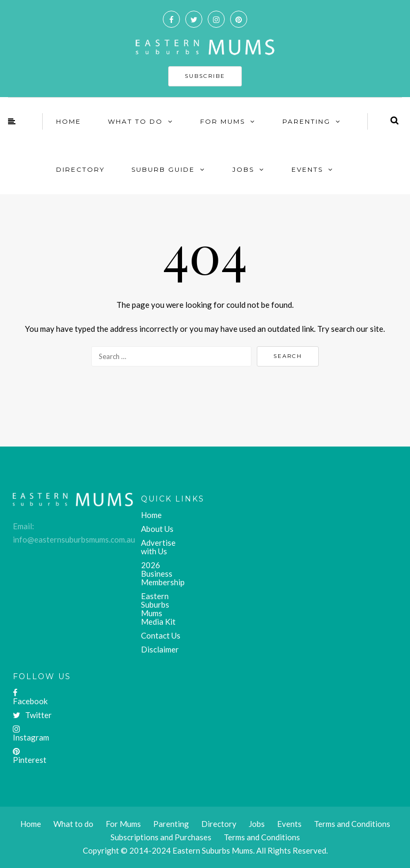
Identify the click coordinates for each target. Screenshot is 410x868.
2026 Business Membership (163, 574)
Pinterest (30, 756)
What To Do (135, 121)
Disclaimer (160, 649)
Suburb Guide (163, 169)
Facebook (30, 697)
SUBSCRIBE (205, 76)
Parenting (306, 121)
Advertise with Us (158, 547)
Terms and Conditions (262, 837)
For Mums (223, 121)
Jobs (243, 169)
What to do (73, 824)
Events (307, 169)
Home (69, 121)
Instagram (31, 734)
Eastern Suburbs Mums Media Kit (158, 609)
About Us (157, 529)
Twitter (32, 715)
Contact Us (161, 635)
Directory (80, 169)
